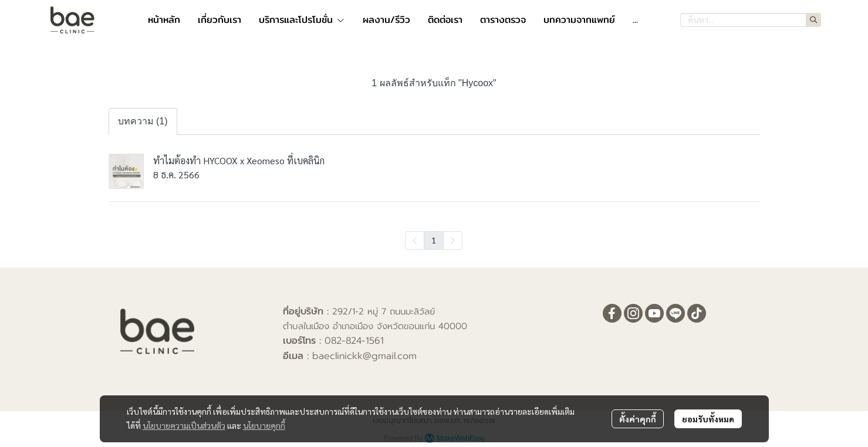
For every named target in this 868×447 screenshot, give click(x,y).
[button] (751, 20)
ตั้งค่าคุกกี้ (638, 419)
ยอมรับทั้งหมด (708, 419)
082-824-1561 (354, 341)
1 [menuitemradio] (434, 240)
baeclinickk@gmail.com (364, 356)
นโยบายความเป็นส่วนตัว (184, 425)
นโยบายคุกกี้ (264, 425)
